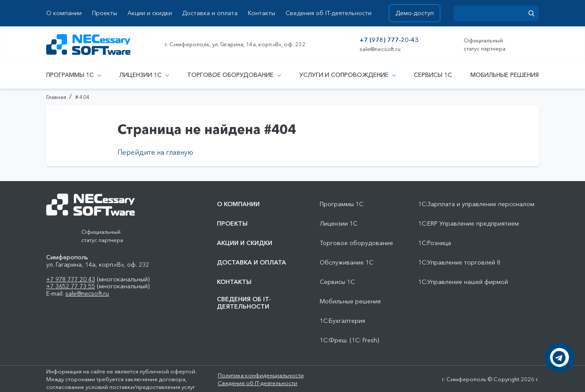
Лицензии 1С (144, 75)
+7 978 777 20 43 (71, 279)
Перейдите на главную (155, 152)
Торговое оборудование (234, 75)
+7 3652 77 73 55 (71, 286)
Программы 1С (73, 75)
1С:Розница (435, 243)
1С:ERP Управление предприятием (469, 224)
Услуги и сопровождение (347, 75)
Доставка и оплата (210, 13)
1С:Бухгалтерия (342, 321)
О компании (64, 13)
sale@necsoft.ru (380, 49)
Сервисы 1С (433, 75)
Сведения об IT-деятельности (329, 13)
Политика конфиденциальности (261, 375)
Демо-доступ (415, 13)
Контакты (262, 13)
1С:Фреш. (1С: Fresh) (349, 340)
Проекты (105, 13)
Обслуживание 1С (347, 263)
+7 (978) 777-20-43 (389, 40)
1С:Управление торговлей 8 (459, 263)
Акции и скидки (150, 13)
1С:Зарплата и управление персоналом (476, 204)
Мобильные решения (505, 75)
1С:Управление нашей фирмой (463, 282)
